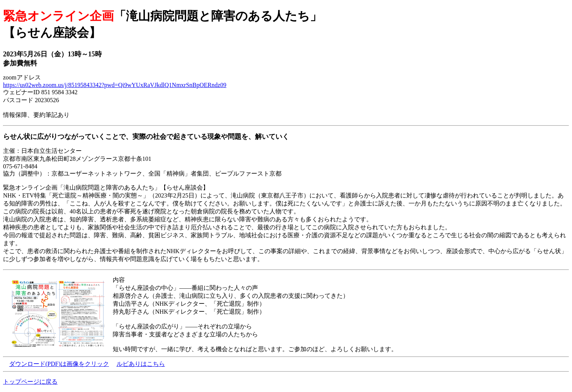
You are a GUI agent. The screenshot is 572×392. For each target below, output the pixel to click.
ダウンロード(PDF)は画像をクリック (59, 364)
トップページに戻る (30, 382)
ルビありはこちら (141, 364)
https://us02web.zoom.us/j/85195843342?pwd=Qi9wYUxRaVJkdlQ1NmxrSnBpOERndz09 (115, 85)
